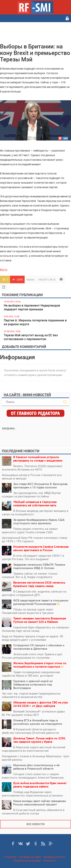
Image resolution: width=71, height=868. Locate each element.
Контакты (49, 860)
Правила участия (54, 857)
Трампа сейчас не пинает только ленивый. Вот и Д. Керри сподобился (30, 575)
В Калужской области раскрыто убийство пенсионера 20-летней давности (30, 731)
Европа (30, 279)
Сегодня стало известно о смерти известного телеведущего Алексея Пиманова (33, 776)
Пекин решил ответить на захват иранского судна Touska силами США (30, 530)
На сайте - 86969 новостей (27, 395)
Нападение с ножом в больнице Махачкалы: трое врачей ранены (35, 758)
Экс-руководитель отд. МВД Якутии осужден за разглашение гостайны (31, 495)
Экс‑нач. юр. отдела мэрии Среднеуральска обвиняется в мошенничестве (31, 695)
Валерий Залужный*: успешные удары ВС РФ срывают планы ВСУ (33, 713)
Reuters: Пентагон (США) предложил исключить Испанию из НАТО (32, 468)
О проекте (10, 857)
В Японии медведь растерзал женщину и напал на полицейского (35, 512)
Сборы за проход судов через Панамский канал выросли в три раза (28, 611)
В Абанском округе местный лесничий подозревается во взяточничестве (34, 749)
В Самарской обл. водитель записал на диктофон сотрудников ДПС (34, 593)
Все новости (35, 824)
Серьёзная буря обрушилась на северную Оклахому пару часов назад (35, 629)
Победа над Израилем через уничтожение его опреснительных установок (32, 794)
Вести (4, 269)
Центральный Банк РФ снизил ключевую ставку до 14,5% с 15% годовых (35, 539)
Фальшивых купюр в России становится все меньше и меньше (32, 477)
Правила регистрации (27, 860)
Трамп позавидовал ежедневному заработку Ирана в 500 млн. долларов (31, 674)
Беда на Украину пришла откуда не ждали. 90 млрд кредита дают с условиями (32, 638)
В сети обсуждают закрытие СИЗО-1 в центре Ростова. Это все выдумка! (33, 557)
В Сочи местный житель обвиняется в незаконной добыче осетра (33, 812)
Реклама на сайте (30, 857)
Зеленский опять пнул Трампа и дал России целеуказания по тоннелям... (32, 656)
